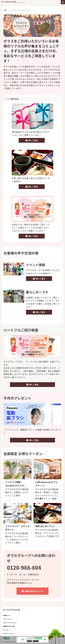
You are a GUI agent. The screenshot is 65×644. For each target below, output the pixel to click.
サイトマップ (6, 630)
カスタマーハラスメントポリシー (10, 623)
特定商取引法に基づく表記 (9, 626)
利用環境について (7, 615)
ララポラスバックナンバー (9, 634)
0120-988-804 (24, 567)
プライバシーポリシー (8, 619)
